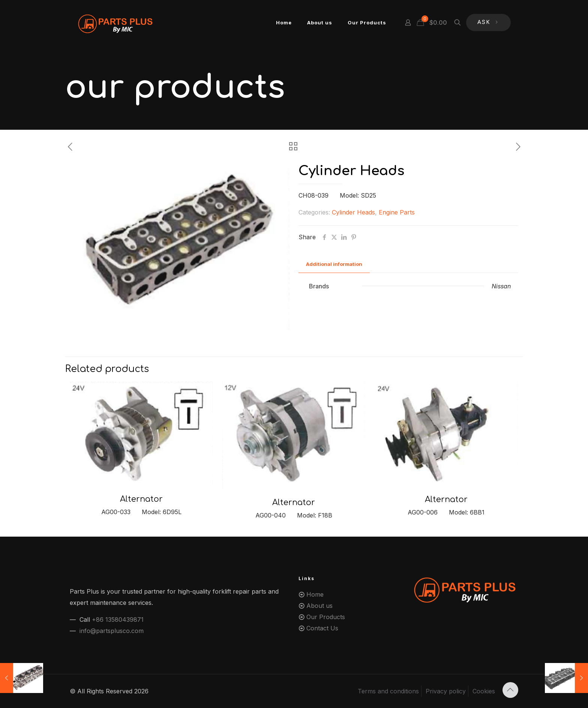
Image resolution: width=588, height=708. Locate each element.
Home (315, 594)
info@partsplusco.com (112, 631)
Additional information (334, 264)
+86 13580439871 (118, 619)
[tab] (334, 264)
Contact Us (322, 628)
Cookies (484, 691)
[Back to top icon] (510, 690)
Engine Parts (397, 212)
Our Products (326, 617)
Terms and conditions (388, 691)
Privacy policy (446, 691)
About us (319, 606)
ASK (488, 23)
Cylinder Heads (353, 212)
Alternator (141, 499)
